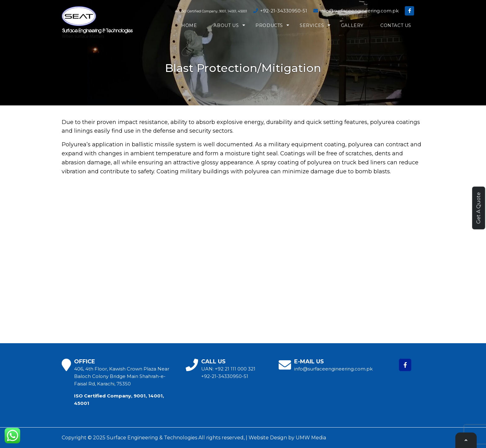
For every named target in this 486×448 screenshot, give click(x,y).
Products (269, 25)
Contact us (396, 25)
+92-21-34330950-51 (280, 11)
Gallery (352, 25)
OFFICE (85, 362)
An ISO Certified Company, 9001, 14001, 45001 (211, 11)
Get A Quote (478, 208)
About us (226, 25)
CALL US (213, 362)
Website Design (268, 438)
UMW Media (311, 438)
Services (312, 25)
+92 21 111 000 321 (235, 369)
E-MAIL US (309, 362)
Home (189, 25)
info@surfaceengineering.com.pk (356, 11)
